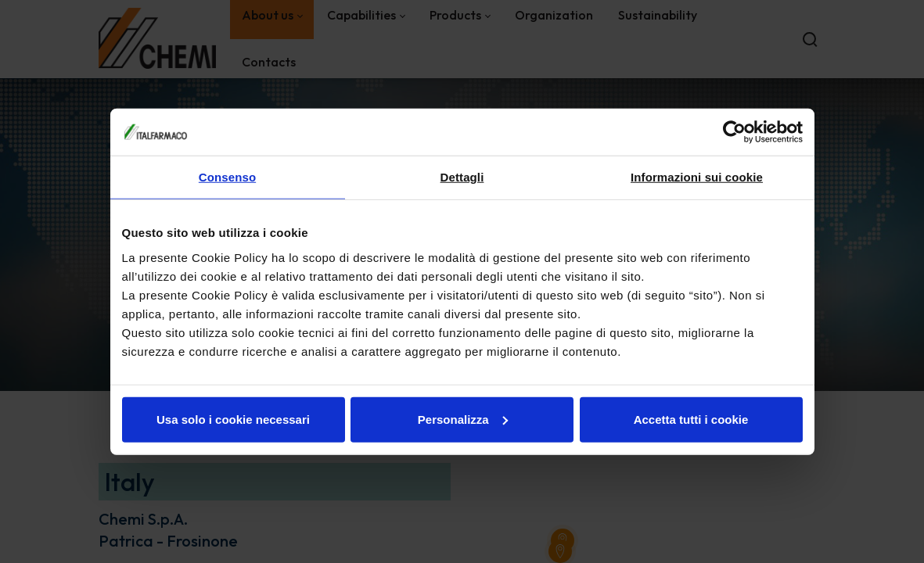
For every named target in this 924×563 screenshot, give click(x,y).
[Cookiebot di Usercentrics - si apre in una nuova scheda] (734, 132)
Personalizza (463, 419)
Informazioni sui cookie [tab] (697, 177)
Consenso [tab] (227, 177)
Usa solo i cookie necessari (233, 419)
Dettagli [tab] (462, 177)
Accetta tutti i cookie (691, 419)
